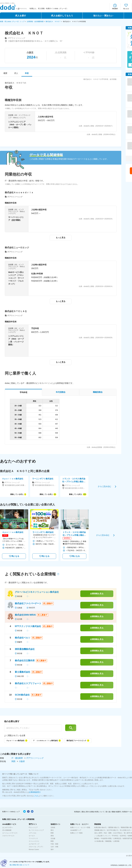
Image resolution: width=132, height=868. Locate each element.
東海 (52, 836)
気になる (126, 9)
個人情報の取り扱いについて (19, 865)
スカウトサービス (8, 836)
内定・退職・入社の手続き (113, 833)
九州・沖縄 (54, 847)
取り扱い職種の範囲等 (113, 812)
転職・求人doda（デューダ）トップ (12, 21)
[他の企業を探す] (33, 728)
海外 (52, 849)
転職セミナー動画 (76, 833)
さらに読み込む (105, 486)
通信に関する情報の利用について (93, 812)
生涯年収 (123, 836)
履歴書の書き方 (114, 827)
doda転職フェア (76, 830)
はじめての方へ (8, 827)
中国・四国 (54, 844)
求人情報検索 (7, 830)
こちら (36, 796)
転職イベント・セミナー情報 (80, 827)
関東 (52, 833)
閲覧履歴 (115, 9)
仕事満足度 (117, 838)
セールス (32, 836)
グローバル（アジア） (36, 847)
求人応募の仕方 (125, 830)
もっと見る (61, 238)
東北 (52, 830)
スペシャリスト (34, 841)
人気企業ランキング (103, 836)
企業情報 (116, 841)
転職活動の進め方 (100, 827)
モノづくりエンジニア (36, 830)
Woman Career (34, 849)
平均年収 (115, 836)
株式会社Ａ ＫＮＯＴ (53, 21)
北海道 (53, 827)
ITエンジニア (33, 827)
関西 (14, 761)
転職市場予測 (127, 838)
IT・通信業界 (17, 758)
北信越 (53, 838)
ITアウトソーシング (35, 758)
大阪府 (22, 761)
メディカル (33, 833)
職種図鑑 (108, 841)
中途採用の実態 (106, 838)
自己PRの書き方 (112, 830)
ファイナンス (33, 838)
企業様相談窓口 (35, 792)
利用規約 (77, 812)
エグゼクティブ (34, 844)
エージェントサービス (10, 833)
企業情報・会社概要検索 (35, 21)
